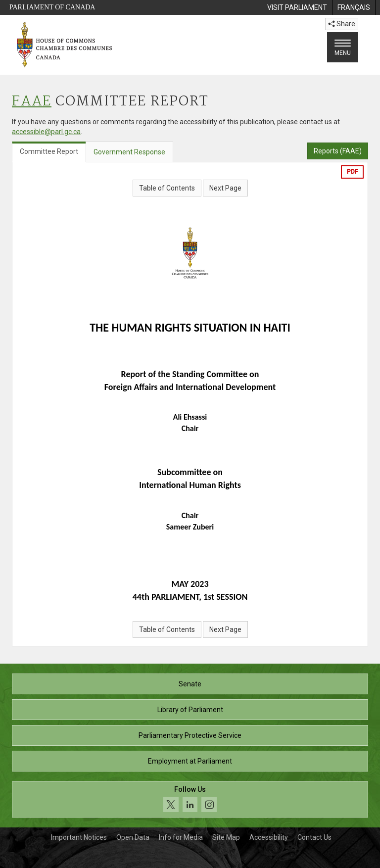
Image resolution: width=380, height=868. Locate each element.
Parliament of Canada (52, 7)
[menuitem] (297, 7)
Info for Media (181, 837)
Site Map (226, 837)
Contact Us (314, 837)
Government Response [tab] (129, 152)
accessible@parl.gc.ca (46, 132)
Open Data (133, 837)
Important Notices (79, 837)
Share (342, 24)
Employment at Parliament (190, 761)
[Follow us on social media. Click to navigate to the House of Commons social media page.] (190, 799)
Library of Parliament (190, 710)
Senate (190, 684)
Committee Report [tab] (49, 151)
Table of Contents (167, 188)
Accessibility (269, 837)
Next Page (225, 188)
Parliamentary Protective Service (190, 735)
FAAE (32, 102)
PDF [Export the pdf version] (352, 172)
